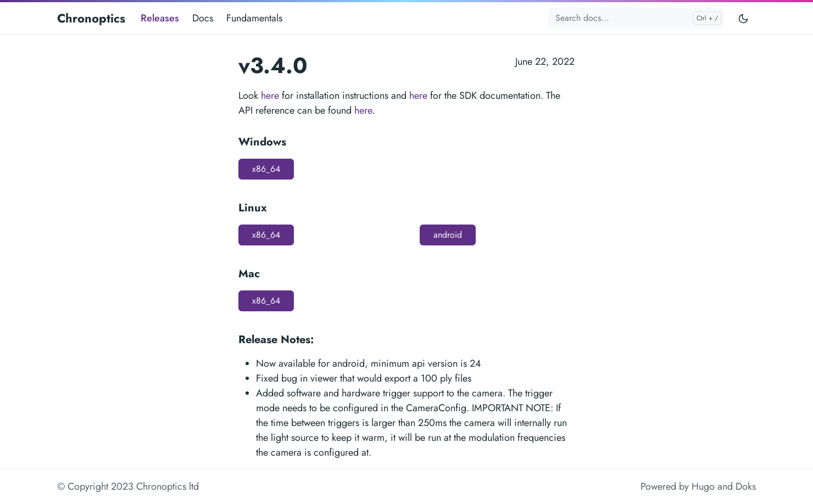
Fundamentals (254, 18)
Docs (203, 18)
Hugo (703, 486)
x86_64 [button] (266, 169)
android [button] (448, 235)
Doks (746, 486)
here (270, 96)
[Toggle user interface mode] (743, 18)
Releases (160, 18)
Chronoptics (91, 18)
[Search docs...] (636, 18)
